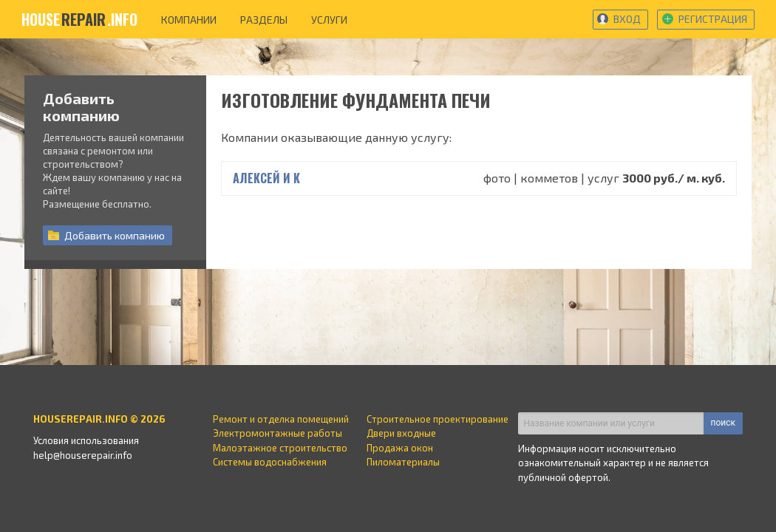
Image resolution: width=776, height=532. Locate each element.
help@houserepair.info (83, 455)
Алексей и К (266, 178)
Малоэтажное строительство (280, 448)
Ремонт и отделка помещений (281, 419)
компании (189, 20)
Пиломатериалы (403, 462)
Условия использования (86, 440)
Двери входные (401, 433)
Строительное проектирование (438, 419)
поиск (723, 423)
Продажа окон (400, 448)
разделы (264, 20)
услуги (329, 20)
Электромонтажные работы (278, 433)
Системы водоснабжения (270, 462)
